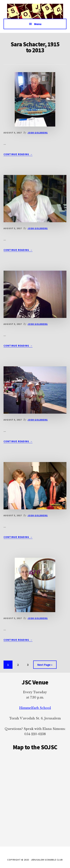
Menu (38, 24)
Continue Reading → (18, 154)
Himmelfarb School (35, 708)
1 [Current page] (10, 665)
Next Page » (45, 665)
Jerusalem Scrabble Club (35, 11)
